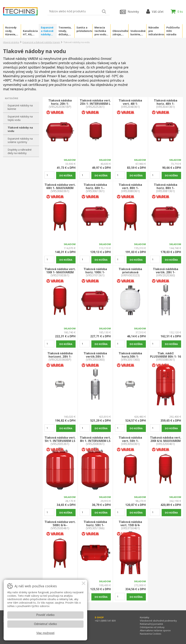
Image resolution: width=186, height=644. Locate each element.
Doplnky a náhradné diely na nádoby (20, 151)
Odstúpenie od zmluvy (152, 627)
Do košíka (66, 175)
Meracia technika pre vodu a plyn (101, 31)
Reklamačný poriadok (151, 624)
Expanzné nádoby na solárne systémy (20, 140)
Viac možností (45, 633)
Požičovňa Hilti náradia (173, 31)
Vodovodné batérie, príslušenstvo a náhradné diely (138, 33)
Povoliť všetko (45, 615)
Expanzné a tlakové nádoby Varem (47, 31)
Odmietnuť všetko (45, 624)
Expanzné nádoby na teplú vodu (20, 118)
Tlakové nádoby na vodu (20, 129)
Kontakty (144, 617)
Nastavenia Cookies (151, 634)
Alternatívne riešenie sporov (155, 630)
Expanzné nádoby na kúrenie (20, 107)
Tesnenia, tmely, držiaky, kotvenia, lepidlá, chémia (65, 31)
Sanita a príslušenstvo (84, 29)
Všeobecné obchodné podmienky (158, 621)
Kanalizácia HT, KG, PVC (30, 33)
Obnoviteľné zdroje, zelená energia (120, 33)
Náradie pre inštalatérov (156, 31)
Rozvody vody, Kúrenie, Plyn (11, 31)
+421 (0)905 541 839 (105, 621)
